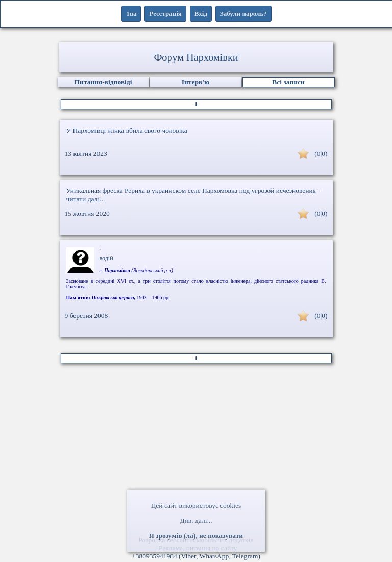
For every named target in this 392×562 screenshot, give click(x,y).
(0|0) (321, 153)
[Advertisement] (196, 454)
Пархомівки (212, 57)
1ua (131, 14)
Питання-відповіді (103, 82)
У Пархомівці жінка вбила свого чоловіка (127, 130)
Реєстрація (165, 14)
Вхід (201, 14)
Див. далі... (196, 520)
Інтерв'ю (196, 82)
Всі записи (288, 82)
